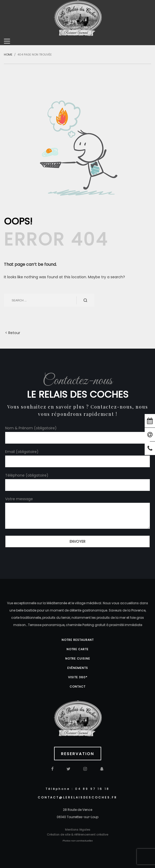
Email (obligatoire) (77, 456)
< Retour (13, 333)
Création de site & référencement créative (77, 835)
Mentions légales (78, 830)
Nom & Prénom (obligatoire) (77, 433)
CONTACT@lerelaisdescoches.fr (77, 797)
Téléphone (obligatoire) (77, 480)
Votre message (77, 513)
